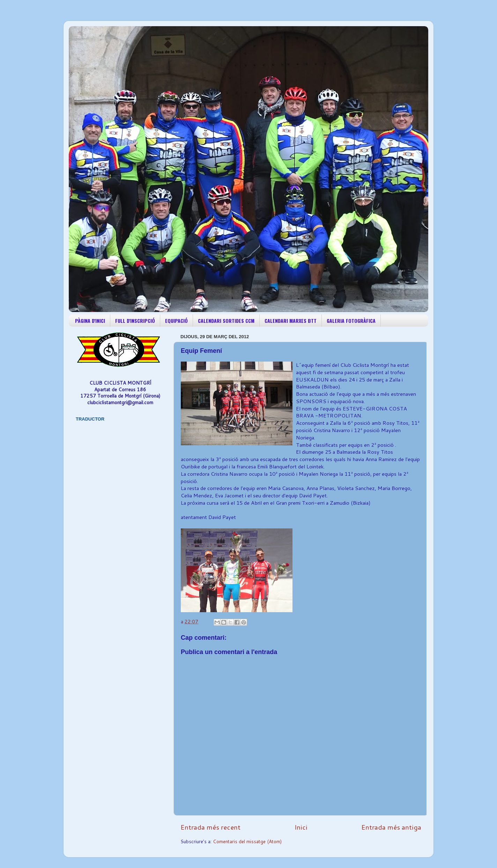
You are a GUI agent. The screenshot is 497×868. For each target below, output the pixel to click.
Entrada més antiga (391, 827)
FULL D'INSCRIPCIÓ (135, 321)
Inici (301, 827)
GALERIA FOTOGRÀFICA (351, 321)
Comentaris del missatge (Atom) (247, 841)
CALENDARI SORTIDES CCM (226, 321)
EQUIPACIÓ (176, 321)
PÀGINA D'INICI (90, 321)
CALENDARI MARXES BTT (291, 321)
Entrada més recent (210, 827)
